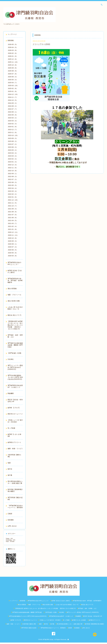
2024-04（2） (13, 118)
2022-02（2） (13, 194)
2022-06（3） (13, 182)
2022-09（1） (13, 174)
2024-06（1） (13, 112)
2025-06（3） (13, 77)
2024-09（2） (13, 103)
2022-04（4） (13, 188)
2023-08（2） (13, 141)
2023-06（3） (13, 147)
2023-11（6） (13, 132)
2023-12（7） (13, 130)
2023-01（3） (13, 162)
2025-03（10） (13, 86)
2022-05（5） (13, 185)
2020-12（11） (13, 232)
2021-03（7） (13, 223)
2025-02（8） (13, 88)
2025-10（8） (13, 65)
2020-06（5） (13, 250)
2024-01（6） (13, 127)
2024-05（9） (13, 115)
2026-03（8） (13, 50)
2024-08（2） (13, 106)
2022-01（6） (13, 197)
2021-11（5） (13, 203)
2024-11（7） (13, 97)
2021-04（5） (13, 221)
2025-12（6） (13, 59)
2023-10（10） (13, 135)
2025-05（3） (13, 80)
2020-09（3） (13, 241)
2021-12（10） (13, 200)
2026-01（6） (13, 56)
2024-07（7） (13, 109)
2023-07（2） (13, 144)
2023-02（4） (13, 159)
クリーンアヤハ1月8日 (41, 44)
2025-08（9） (13, 71)
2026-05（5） (13, 44)
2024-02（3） (13, 124)
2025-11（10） (13, 62)
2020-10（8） (13, 238)
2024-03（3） (13, 121)
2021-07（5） (13, 215)
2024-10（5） (13, 100)
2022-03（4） (13, 191)
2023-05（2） (13, 150)
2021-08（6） (13, 212)
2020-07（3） (13, 247)
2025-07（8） (13, 74)
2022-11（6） (13, 168)
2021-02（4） (13, 226)
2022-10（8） (13, 171)
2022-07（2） (13, 179)
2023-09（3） (13, 138)
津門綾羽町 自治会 (48, 639)
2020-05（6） (13, 253)
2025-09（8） (13, 68)
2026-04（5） (13, 47)
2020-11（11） (13, 235)
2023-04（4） (13, 153)
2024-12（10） (13, 94)
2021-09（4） (13, 209)
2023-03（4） (13, 156)
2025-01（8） (13, 91)
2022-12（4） (13, 165)
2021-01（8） (13, 229)
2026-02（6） (13, 53)
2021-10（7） (13, 206)
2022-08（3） (13, 176)
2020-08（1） (13, 244)
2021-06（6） (13, 218)
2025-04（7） (13, 83)
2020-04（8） (13, 256)
